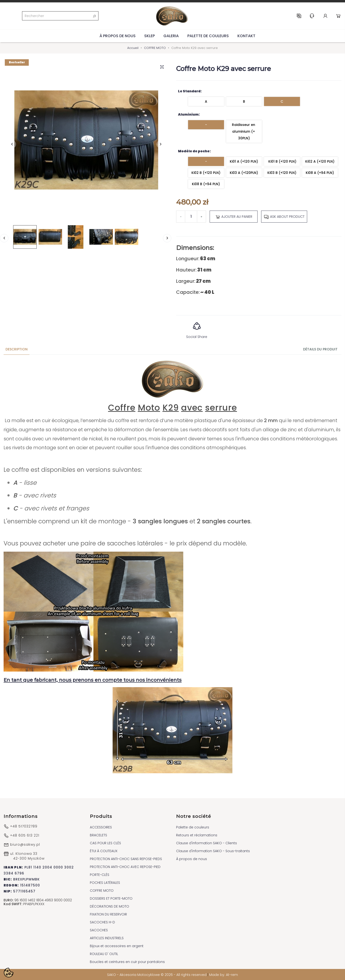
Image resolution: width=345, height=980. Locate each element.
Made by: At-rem (224, 974)
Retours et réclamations (197, 835)
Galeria (171, 35)
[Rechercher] (60, 16)
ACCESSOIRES (101, 827)
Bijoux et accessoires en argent (117, 945)
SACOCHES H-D (102, 922)
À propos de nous (118, 35)
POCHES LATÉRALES (105, 882)
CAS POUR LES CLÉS (105, 843)
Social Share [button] (197, 328)
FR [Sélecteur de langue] (299, 16)
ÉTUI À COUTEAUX (104, 850)
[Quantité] (191, 216)
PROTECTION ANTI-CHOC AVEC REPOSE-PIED (125, 866)
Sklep (149, 35)
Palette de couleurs (208, 35)
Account (326, 16)
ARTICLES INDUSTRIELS (107, 938)
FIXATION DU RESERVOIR (108, 914)
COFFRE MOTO (102, 890)
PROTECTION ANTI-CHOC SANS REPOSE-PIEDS (126, 858)
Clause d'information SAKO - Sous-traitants (213, 850)
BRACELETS (98, 835)
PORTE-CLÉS (100, 874)
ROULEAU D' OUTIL (104, 953)
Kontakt (246, 35)
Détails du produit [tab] (320, 349)
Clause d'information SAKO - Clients (207, 843)
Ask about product (284, 217)
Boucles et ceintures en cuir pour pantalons (127, 961)
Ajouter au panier (234, 217)
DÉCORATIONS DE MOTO (109, 906)
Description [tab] (17, 349)
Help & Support (312, 16)
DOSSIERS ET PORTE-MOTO (111, 898)
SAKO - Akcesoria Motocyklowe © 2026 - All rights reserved (157, 974)
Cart (339, 16)
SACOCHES (99, 930)
